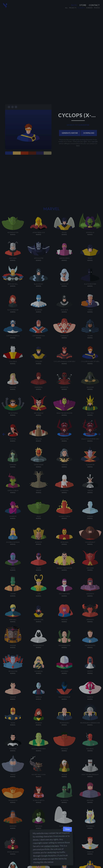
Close (67, 829)
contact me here (51, 846)
